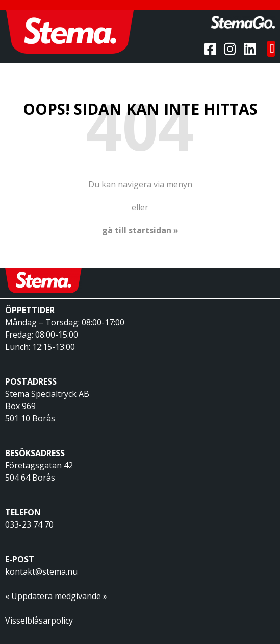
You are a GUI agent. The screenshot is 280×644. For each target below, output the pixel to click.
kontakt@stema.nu (41, 571)
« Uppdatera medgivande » (56, 596)
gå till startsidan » (140, 230)
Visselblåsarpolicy (39, 621)
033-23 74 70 (29, 524)
